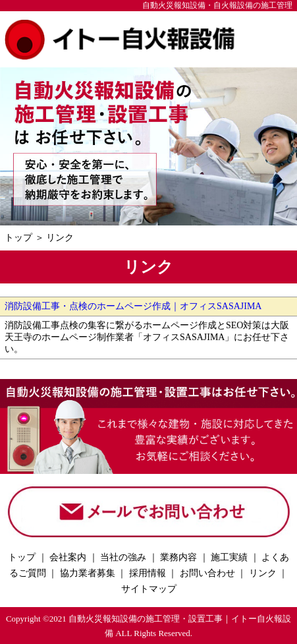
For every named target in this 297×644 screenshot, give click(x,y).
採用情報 (148, 573)
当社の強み (123, 557)
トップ (18, 238)
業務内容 (178, 557)
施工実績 (229, 557)
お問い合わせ (207, 573)
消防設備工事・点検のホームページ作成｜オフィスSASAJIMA (133, 306)
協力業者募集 (88, 573)
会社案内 (68, 557)
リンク (60, 238)
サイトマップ (149, 589)
